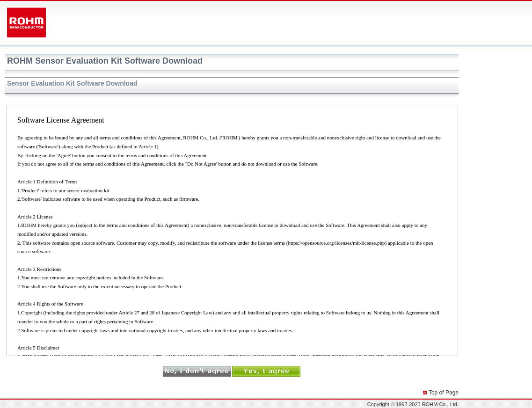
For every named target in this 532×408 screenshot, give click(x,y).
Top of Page (444, 393)
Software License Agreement (232, 230)
